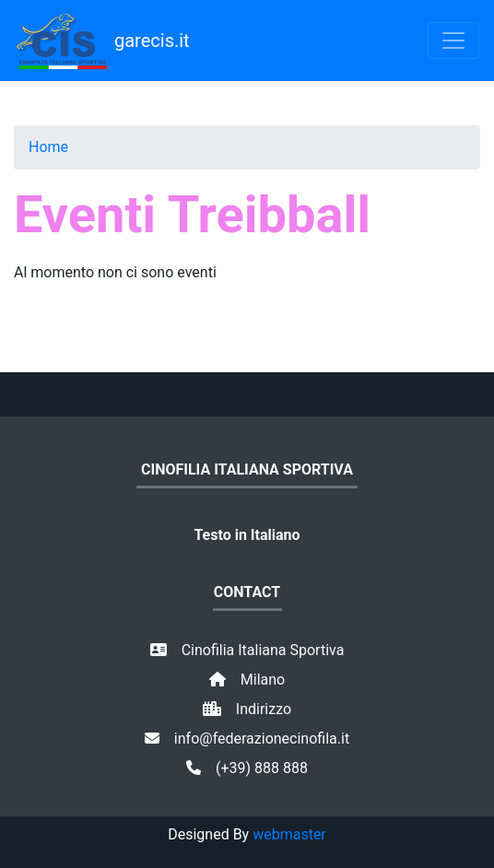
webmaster (289, 834)
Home (48, 147)
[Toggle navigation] (453, 41)
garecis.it (102, 41)
